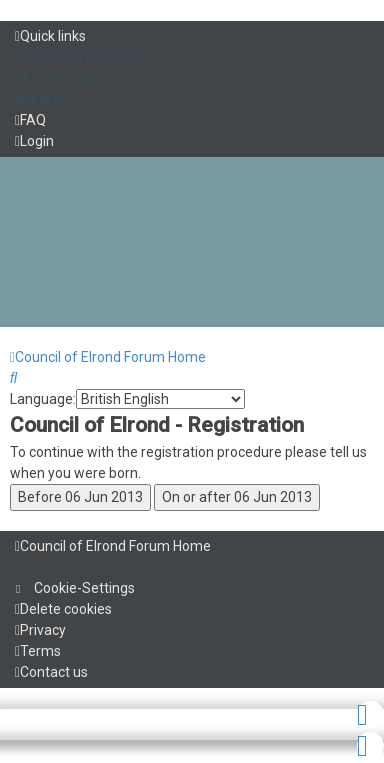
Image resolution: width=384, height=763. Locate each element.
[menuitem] (78, 57)
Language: (43, 399)
